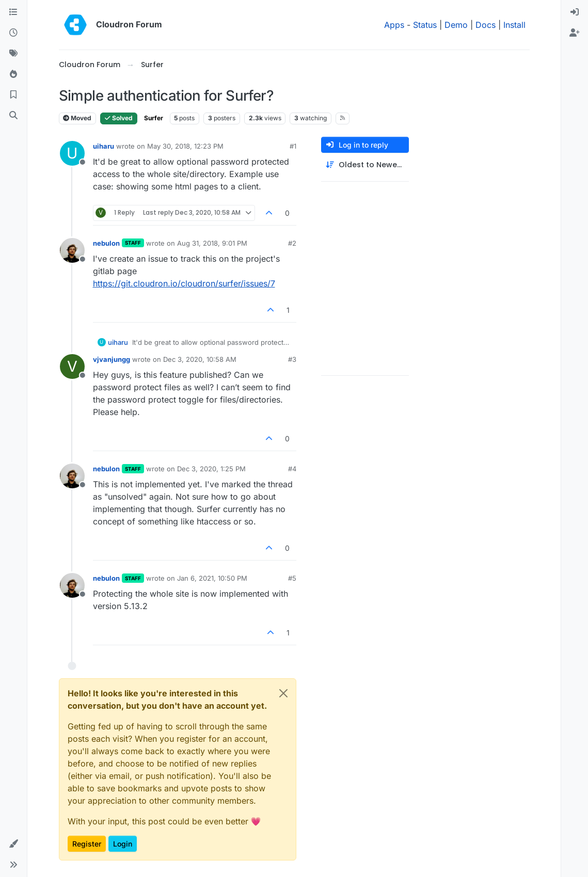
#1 (293, 146)
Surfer (154, 118)
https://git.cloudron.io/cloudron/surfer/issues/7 (184, 283)
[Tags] (13, 54)
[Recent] (13, 33)
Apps (394, 25)
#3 (292, 359)
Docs (486, 25)
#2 (292, 243)
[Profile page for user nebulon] (72, 250)
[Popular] (13, 74)
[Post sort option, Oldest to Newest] (365, 165)
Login (123, 844)
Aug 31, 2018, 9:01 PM (212, 243)
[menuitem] (575, 12)
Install (514, 25)
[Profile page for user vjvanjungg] (72, 366)
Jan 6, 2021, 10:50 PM (212, 578)
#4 (292, 469)
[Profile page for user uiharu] (72, 153)
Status (425, 25)
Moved (77, 118)
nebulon (106, 243)
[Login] (575, 12)
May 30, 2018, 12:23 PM (185, 146)
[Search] (13, 116)
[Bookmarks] (13, 95)
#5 (292, 578)
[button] (13, 844)
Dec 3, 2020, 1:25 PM (211, 469)
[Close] (283, 693)
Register (87, 844)
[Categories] (13, 12)
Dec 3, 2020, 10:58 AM (200, 359)
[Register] (575, 33)
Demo (456, 25)
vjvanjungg (112, 359)
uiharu (104, 146)
